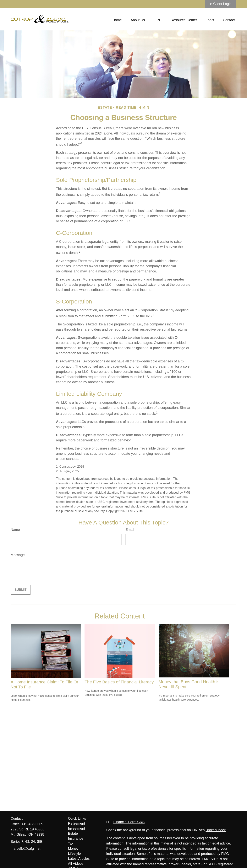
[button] (117, 20)
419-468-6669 (32, 824)
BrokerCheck (216, 830)
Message (18, 555)
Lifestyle (74, 854)
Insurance (76, 839)
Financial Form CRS (129, 822)
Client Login (221, 4)
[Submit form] (21, 590)
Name (15, 530)
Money (73, 849)
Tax (71, 844)
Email (130, 530)
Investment (77, 829)
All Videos (76, 864)
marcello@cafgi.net (25, 849)
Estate (73, 834)
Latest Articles (79, 859)
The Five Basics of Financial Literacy (119, 682)
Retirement (77, 823)
